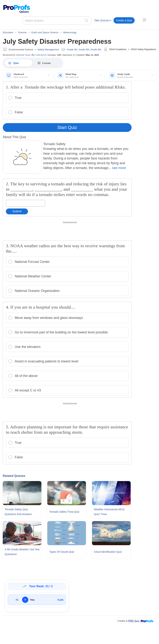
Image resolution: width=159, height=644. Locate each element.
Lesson (41, 63)
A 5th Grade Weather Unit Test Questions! (22, 552)
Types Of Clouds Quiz (62, 552)
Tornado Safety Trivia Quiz (64, 512)
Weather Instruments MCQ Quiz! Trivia (109, 512)
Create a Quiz (124, 20)
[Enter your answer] (25, 203)
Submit (17, 211)
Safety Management (48, 50)
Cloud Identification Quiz (108, 552)
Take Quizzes (103, 20)
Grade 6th (96, 50)
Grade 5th (84, 50)
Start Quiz (67, 127)
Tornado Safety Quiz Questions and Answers (18, 512)
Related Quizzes (14, 476)
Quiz (13, 63)
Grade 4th (72, 50)
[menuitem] (103, 21)
